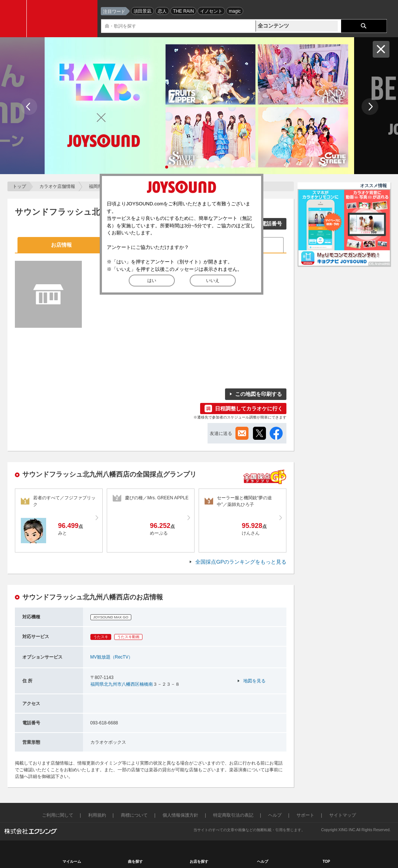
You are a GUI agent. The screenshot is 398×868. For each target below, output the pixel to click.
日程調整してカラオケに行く (249, 409)
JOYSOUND (64, 19)
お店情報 (61, 245)
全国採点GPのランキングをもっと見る (241, 562)
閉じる (381, 49)
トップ (19, 186)
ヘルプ (275, 815)
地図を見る (254, 681)
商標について (134, 815)
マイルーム (72, 861)
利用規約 (97, 815)
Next (370, 107)
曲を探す (135, 861)
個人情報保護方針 (180, 815)
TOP (326, 861)
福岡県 (96, 186)
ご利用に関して (58, 815)
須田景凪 (142, 11)
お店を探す (199, 861)
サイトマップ (343, 815)
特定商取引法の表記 (233, 815)
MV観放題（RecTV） (112, 657)
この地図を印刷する (259, 394)
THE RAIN (183, 11)
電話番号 (272, 224)
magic (235, 11)
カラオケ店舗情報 (57, 186)
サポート (305, 815)
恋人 (162, 11)
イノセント (211, 11)
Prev (29, 107)
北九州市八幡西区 (122, 684)
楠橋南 (146, 684)
